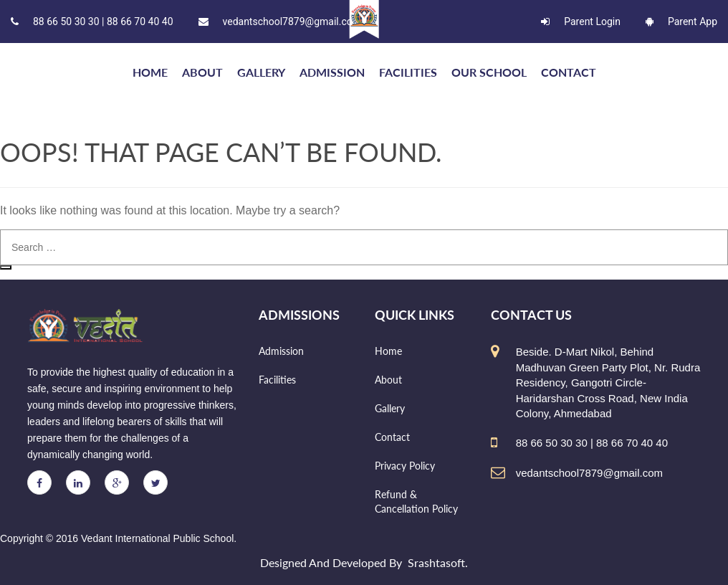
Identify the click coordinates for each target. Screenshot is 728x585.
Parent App (681, 22)
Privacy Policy (405, 466)
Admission (332, 72)
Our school (489, 72)
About (202, 72)
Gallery (261, 72)
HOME (150, 72)
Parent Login (581, 22)
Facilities (408, 72)
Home (388, 351)
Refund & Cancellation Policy (416, 501)
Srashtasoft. (438, 562)
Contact (569, 72)
